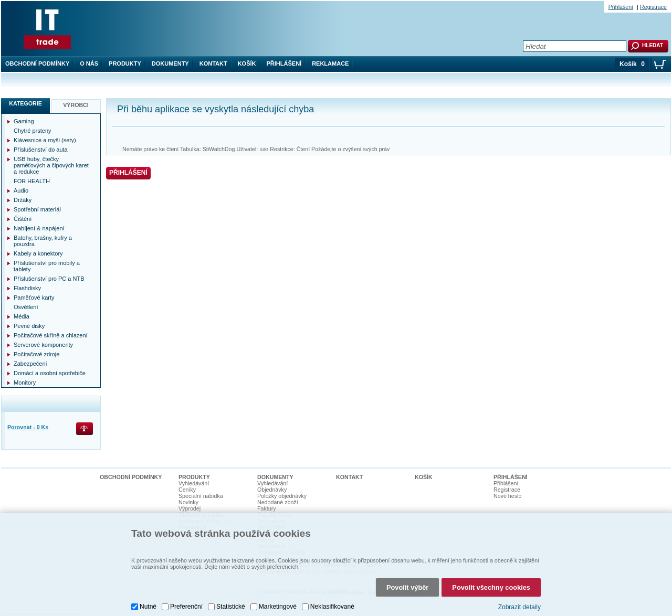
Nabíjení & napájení (39, 228)
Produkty (125, 63)
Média (22, 316)
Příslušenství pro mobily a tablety (47, 266)
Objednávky (272, 490)
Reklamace (330, 63)
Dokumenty (170, 63)
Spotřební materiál (37, 209)
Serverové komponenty (43, 345)
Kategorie (25, 103)
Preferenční (186, 607)
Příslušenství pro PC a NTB (49, 279)
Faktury (267, 508)
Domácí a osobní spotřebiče (50, 373)
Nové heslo (507, 496)
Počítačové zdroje (36, 354)
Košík (247, 63)
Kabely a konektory (38, 253)
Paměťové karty (34, 298)
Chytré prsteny (33, 131)
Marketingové (278, 607)
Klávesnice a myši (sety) (45, 140)
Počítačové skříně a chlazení (51, 335)
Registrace (653, 7)
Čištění (23, 219)
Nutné (148, 607)
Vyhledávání (194, 483)
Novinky (188, 502)
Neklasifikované (332, 607)
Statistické (231, 607)
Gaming (24, 121)
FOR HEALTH (32, 181)
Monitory (25, 383)
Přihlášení (284, 63)
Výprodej (190, 508)
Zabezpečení (30, 364)
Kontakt (213, 63)
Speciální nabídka (201, 496)
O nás (89, 63)
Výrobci (76, 105)
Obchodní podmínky (37, 63)
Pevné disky (29, 326)
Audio (21, 190)
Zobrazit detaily (519, 607)
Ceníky (187, 490)
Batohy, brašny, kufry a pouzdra (43, 241)
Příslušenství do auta (41, 150)
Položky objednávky (282, 496)
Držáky (23, 200)
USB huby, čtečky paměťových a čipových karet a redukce (51, 165)
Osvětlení (26, 307)
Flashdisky (27, 288)
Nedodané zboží (278, 502)
